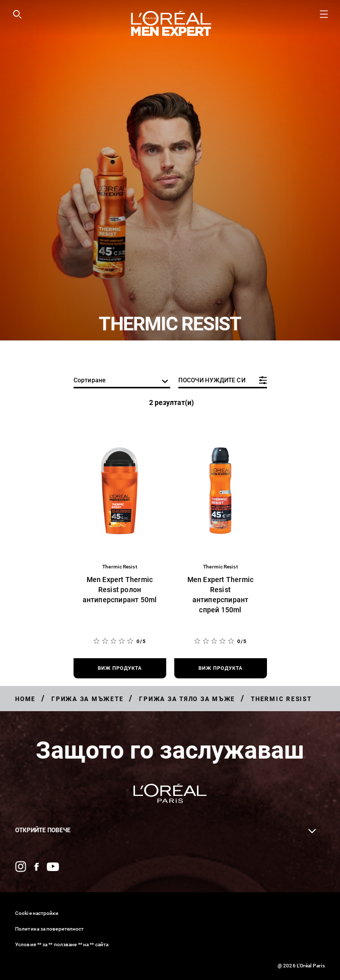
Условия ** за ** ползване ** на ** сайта (62, 944)
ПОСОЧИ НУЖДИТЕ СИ (212, 380)
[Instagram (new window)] (21, 867)
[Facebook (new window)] (37, 867)
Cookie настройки (37, 913)
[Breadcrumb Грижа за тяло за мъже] (187, 699)
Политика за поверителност (50, 929)
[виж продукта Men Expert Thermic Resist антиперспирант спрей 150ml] (221, 668)
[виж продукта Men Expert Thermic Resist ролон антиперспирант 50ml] (120, 668)
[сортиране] (122, 381)
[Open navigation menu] (324, 14)
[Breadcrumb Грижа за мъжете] (87, 699)
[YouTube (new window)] (53, 867)
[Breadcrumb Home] (25, 699)
